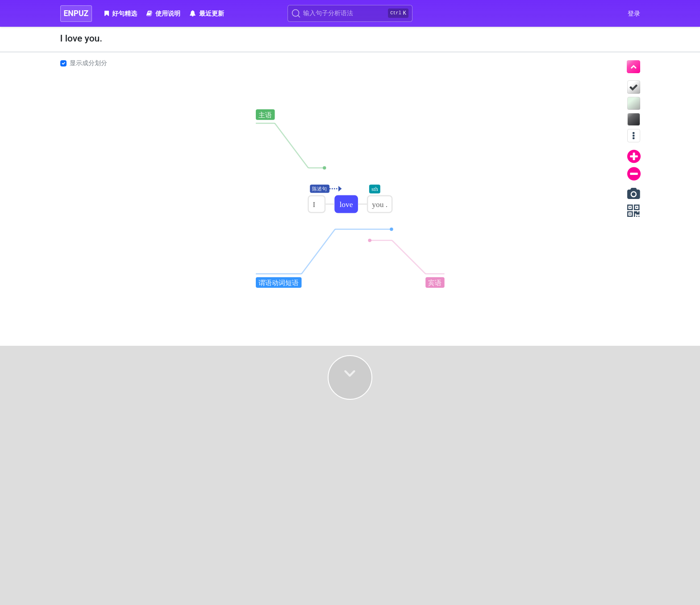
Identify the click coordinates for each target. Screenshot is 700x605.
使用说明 (163, 13)
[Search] (350, 13)
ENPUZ (76, 13)
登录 (634, 13)
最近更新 (207, 13)
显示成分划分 (88, 63)
